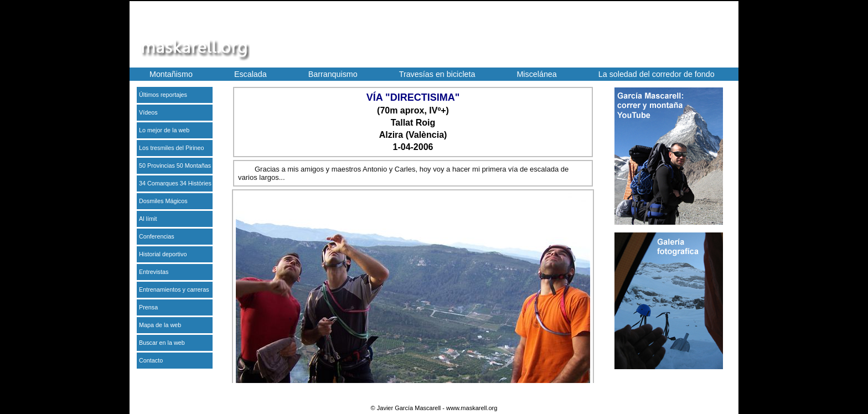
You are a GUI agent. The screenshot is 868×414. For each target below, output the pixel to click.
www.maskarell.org (472, 408)
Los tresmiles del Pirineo (172, 148)
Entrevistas (154, 272)
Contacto (151, 360)
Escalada (250, 74)
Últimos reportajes (163, 95)
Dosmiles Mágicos (163, 201)
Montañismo (171, 74)
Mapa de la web (160, 325)
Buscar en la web (162, 343)
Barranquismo (333, 74)
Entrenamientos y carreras (174, 289)
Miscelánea (536, 74)
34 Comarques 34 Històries (175, 183)
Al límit (148, 219)
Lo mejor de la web (164, 130)
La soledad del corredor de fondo (657, 74)
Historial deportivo (163, 254)
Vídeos (148, 112)
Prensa (148, 307)
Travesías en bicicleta (437, 74)
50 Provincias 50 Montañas (175, 165)
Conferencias (157, 236)
